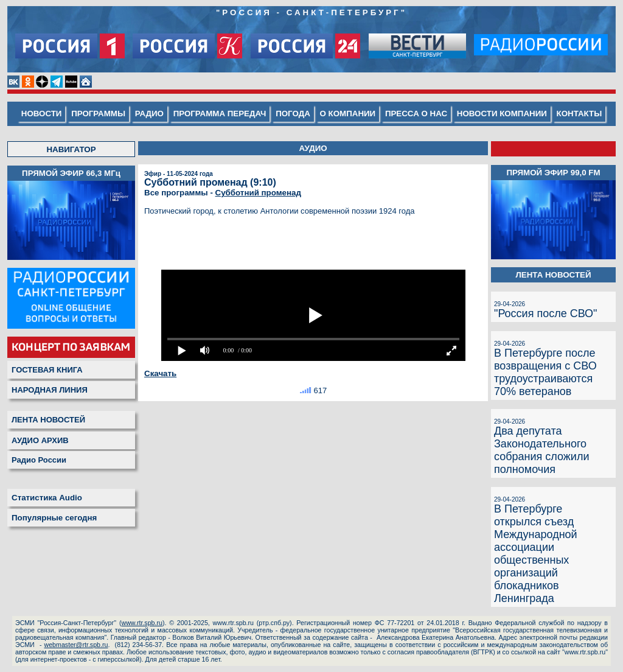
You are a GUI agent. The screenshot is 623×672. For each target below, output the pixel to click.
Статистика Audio (47, 498)
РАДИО (149, 114)
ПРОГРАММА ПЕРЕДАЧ (220, 114)
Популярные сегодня (54, 518)
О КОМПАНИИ (348, 114)
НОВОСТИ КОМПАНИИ (502, 114)
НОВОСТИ (42, 114)
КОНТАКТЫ (579, 114)
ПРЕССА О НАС (416, 114)
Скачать (160, 373)
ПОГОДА (293, 114)
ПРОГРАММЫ (98, 114)
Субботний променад (258, 193)
